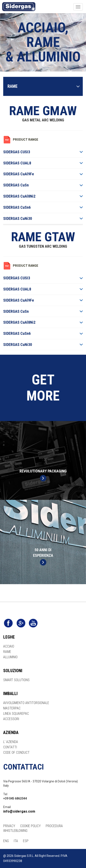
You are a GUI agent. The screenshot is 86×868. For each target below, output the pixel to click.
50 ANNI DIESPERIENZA (43, 557)
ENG (6, 841)
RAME (7, 652)
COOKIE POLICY (30, 826)
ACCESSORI (11, 719)
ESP (26, 841)
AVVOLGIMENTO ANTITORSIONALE (26, 703)
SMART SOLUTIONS (16, 680)
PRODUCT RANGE (26, 140)
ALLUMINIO (10, 657)
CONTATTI (10, 747)
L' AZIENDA (11, 742)
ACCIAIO (9, 646)
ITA (16, 841)
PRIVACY (9, 826)
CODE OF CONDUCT (16, 753)
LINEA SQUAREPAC (16, 714)
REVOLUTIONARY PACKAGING (43, 475)
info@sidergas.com (19, 811)
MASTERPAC (12, 708)
